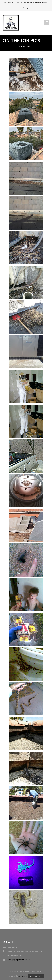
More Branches (35, 976)
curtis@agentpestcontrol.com (38, 3)
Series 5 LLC (23, 976)
